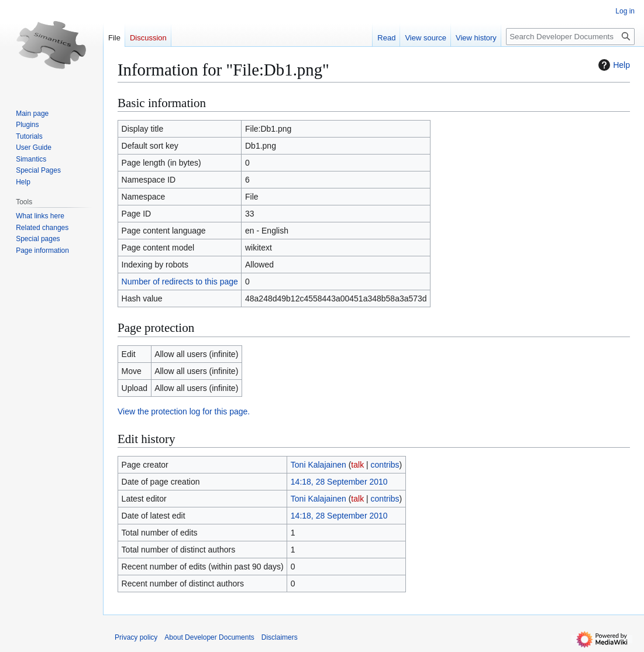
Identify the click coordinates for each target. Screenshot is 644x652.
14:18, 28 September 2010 (339, 482)
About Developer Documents (209, 637)
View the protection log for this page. (184, 411)
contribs (385, 465)
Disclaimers (280, 637)
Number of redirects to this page (180, 282)
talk (357, 465)
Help (613, 65)
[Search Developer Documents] (570, 37)
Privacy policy (136, 637)
